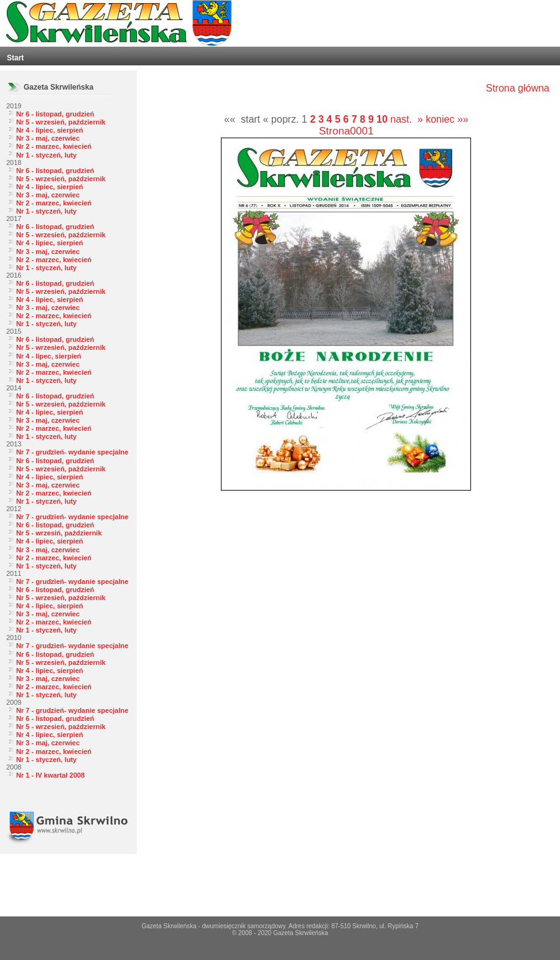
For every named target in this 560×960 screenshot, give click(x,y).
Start (15, 58)
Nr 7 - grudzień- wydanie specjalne (72, 452)
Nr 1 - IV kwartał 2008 (50, 775)
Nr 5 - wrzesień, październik (61, 122)
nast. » (406, 119)
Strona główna (518, 88)
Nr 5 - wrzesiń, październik (59, 533)
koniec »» (447, 119)
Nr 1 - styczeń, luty (46, 155)
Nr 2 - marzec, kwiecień (54, 146)
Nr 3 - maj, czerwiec (48, 138)
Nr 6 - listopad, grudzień (55, 114)
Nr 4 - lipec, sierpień (49, 356)
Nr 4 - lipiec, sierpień (50, 130)
